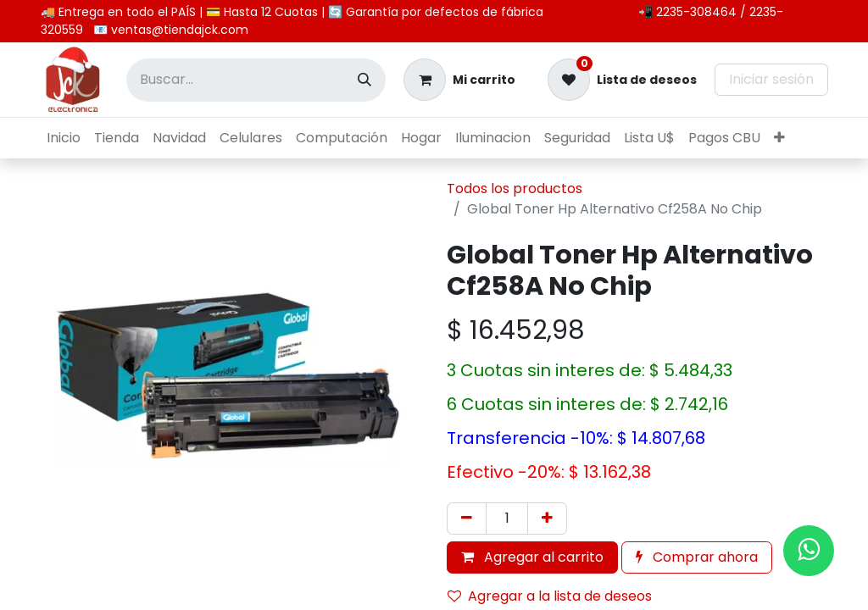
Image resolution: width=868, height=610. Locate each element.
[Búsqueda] (364, 80)
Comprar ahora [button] (697, 557)
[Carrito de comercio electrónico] (459, 80)
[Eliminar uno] (467, 518)
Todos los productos (515, 189)
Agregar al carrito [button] (532, 557)
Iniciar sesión (771, 79)
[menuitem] (64, 138)
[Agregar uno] (547, 518)
